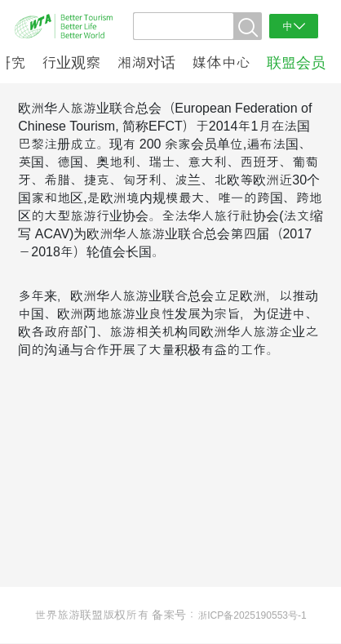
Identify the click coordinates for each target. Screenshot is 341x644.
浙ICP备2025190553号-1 (252, 615)
